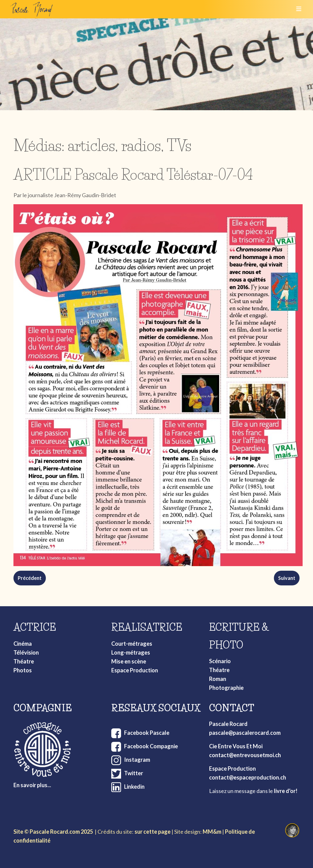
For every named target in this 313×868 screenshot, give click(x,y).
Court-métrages (132, 644)
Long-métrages (131, 652)
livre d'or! (286, 791)
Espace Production (135, 670)
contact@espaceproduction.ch (248, 777)
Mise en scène (129, 661)
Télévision (26, 652)
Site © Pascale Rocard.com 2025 (53, 832)
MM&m (212, 832)
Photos (23, 670)
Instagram (137, 760)
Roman (218, 679)
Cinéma (23, 644)
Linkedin (134, 787)
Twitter (134, 773)
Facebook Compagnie (151, 746)
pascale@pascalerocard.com (245, 733)
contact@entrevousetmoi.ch (245, 755)
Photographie (226, 688)
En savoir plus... (32, 785)
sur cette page (153, 832)
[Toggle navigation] (297, 9)
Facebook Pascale (147, 733)
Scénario (220, 661)
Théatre (24, 661)
